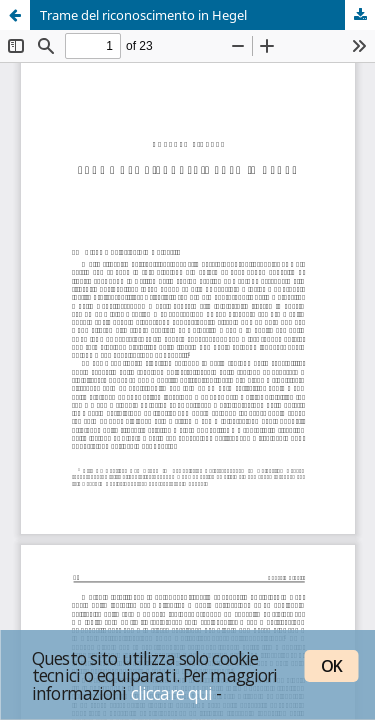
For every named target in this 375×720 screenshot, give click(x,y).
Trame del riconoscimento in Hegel (143, 15)
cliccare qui (172, 693)
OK (331, 666)
